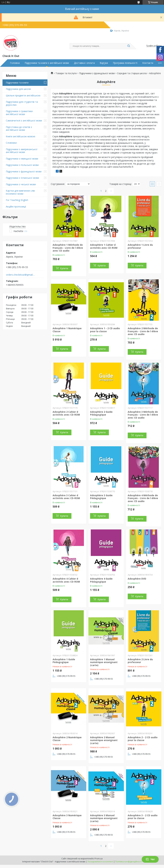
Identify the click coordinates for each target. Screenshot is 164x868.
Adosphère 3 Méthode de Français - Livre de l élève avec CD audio (143, 415)
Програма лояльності (125, 63)
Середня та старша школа (132, 73)
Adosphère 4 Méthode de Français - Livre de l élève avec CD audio (143, 498)
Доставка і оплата (84, 63)
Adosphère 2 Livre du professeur (140, 661)
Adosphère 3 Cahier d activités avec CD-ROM (66, 497)
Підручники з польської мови (22, 165)
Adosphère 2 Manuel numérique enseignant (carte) (104, 740)
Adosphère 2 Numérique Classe (67, 739)
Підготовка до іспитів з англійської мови (19, 129)
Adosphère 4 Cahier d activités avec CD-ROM (66, 580)
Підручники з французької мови (24, 171)
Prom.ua (99, 859)
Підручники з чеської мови (21, 184)
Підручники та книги (17, 83)
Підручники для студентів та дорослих (22, 103)
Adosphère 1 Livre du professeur (140, 246)
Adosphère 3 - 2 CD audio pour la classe (143, 817)
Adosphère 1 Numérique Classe (67, 330)
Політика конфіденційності (128, 862)
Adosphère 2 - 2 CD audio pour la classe (143, 739)
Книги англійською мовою (21, 136)
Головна (15, 63)
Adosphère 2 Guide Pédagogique (101, 413)
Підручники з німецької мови (22, 159)
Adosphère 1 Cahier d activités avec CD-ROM (104, 246)
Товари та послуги (66, 73)
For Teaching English (17, 200)
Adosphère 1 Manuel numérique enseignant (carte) (104, 662)
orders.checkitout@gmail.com (21, 275)
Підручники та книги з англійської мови (47, 63)
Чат (150, 859)
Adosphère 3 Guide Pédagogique (101, 497)
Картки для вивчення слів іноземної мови (20, 192)
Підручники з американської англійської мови (22, 151)
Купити (64, 268)
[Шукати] (129, 46)
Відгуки (104, 63)
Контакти (148, 63)
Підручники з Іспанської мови (22, 178)
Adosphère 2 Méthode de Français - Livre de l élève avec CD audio (143, 331)
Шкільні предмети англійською (23, 95)
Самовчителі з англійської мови (24, 121)
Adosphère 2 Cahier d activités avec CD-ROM (66, 413)
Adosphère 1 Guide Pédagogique (64, 661)
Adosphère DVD (137, 579)
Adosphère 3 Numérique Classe (67, 817)
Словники (11, 143)
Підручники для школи (18, 89)
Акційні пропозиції (16, 207)
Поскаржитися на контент (100, 862)
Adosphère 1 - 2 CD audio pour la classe (105, 330)
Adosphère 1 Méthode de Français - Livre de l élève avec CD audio (68, 248)
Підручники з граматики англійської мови (19, 113)
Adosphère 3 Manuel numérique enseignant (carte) (104, 818)
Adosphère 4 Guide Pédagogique (101, 580)
